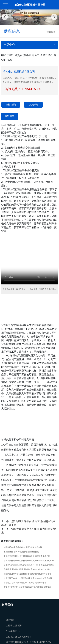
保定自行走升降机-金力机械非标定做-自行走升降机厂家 (27, 556)
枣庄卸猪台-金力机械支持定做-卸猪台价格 (21, 552)
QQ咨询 (33, 105)
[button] (24, 22)
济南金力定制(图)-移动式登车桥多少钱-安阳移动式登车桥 (28, 587)
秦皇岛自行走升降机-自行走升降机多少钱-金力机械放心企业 (29, 561)
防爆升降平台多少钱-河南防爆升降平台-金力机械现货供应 (28, 578)
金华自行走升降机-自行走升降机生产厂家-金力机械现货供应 (29, 565)
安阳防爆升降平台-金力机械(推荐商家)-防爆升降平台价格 (28, 574)
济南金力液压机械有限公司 (30, 5)
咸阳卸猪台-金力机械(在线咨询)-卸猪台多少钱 (23, 547)
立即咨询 (11, 105)
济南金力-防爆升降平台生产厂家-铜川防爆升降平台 (25, 583)
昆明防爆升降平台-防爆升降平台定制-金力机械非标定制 (27, 569)
